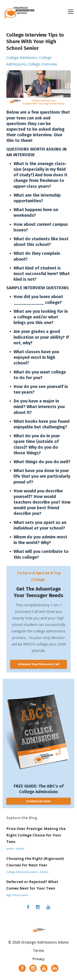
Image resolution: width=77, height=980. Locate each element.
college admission (22, 58)
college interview (42, 64)
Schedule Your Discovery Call (39, 664)
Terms (38, 951)
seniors (20, 849)
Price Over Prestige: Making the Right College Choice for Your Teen (36, 835)
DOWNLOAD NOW (38, 801)
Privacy (38, 959)
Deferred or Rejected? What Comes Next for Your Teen (32, 885)
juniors (10, 849)
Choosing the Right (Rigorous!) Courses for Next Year (35, 862)
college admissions (18, 872)
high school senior (17, 895)
